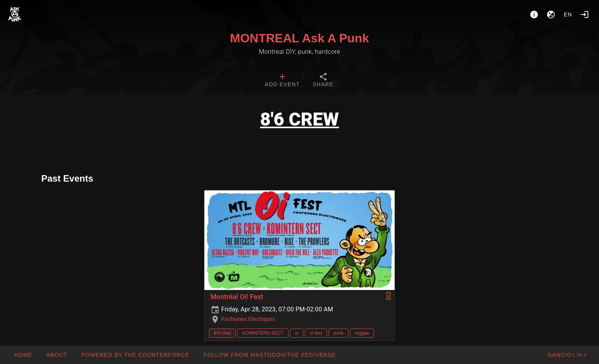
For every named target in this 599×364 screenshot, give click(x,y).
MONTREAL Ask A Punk (299, 38)
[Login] (584, 14)
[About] (534, 14)
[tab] (282, 81)
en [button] (568, 14)
